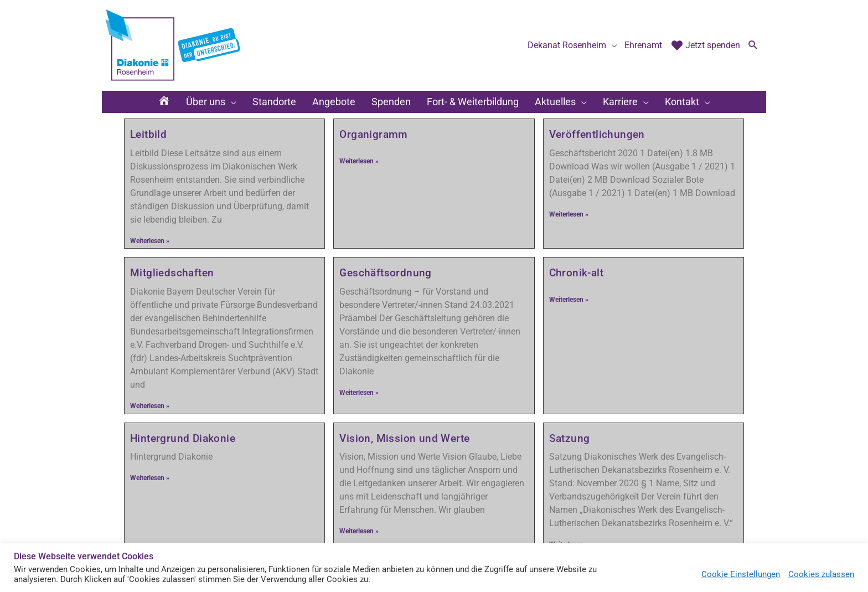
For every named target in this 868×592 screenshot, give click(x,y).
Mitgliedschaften (172, 273)
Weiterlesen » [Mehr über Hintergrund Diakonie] (150, 478)
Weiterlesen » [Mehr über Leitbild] (150, 241)
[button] (753, 46)
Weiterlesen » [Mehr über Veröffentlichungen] (569, 214)
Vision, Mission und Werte (404, 438)
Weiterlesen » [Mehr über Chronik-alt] (569, 300)
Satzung (570, 438)
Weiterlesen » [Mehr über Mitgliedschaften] (150, 406)
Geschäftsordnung (385, 273)
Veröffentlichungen (597, 134)
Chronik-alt (576, 273)
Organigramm (373, 134)
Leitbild (148, 134)
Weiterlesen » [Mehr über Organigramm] (359, 161)
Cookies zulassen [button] (821, 574)
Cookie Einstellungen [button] (741, 574)
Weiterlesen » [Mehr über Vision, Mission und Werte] (359, 531)
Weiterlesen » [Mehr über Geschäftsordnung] (359, 393)
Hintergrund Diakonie (183, 438)
